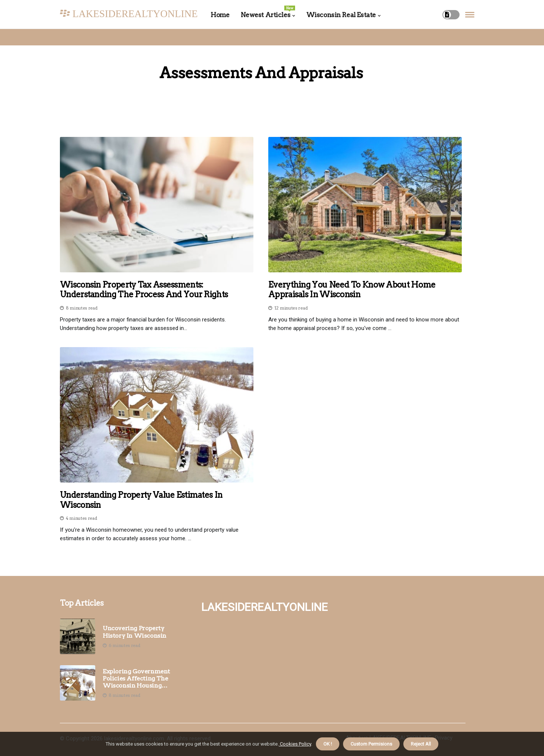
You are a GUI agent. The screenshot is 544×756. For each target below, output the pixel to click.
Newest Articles (268, 12)
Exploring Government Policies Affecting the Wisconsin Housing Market (136, 679)
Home (220, 15)
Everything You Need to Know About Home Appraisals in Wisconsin (352, 289)
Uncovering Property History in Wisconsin (135, 632)
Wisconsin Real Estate (341, 15)
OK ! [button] (328, 744)
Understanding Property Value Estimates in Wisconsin (141, 500)
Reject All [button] (421, 744)
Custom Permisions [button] (371, 744)
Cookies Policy (295, 744)
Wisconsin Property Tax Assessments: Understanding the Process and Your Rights (144, 289)
